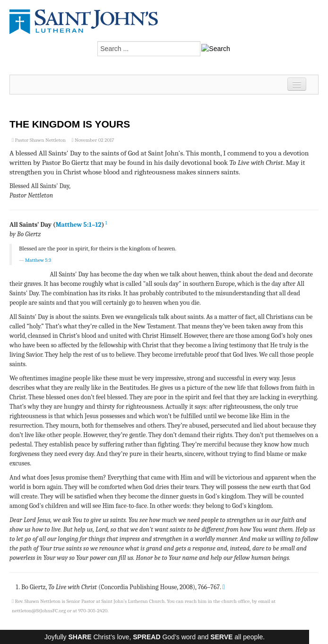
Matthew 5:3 (38, 260)
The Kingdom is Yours (70, 124)
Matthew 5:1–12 (79, 225)
